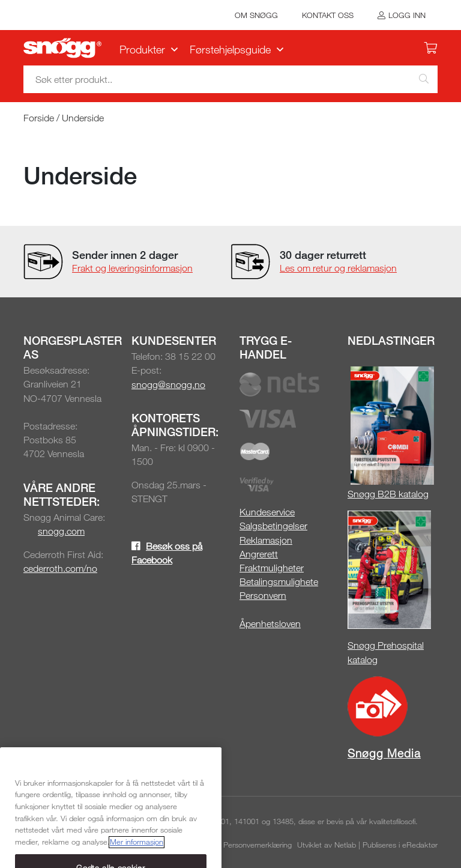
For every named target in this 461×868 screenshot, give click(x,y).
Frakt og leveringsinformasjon (132, 268)
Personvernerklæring (258, 845)
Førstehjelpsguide (230, 49)
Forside (39, 118)
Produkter (142, 49)
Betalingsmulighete (279, 581)
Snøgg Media (384, 753)
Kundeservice (267, 512)
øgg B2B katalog (394, 494)
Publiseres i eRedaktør (400, 845)
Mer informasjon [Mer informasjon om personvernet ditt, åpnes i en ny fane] (137, 855)
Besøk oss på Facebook (167, 553)
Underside (83, 118)
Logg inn (407, 15)
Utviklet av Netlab (327, 845)
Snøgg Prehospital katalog (386, 652)
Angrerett (259, 554)
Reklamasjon (266, 540)
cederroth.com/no (60, 568)
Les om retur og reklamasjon (338, 268)
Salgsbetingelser (273, 526)
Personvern (263, 595)
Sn (353, 494)
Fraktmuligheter (272, 568)
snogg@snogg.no (168, 384)
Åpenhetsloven (270, 624)
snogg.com (61, 531)
